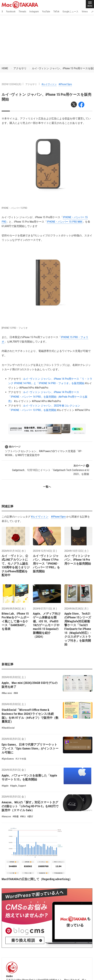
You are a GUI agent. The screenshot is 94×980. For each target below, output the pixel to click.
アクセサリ (20, 68)
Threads (22, 12)
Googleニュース (70, 12)
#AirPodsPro (42, 388)
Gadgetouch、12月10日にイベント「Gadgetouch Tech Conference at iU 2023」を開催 (51, 470)
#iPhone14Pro (27, 388)
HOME (5, 68)
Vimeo (85, 12)
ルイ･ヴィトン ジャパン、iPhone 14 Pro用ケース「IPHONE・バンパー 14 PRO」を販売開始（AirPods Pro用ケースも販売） (48, 397)
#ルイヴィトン (49, 84)
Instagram (34, 12)
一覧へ (47, 487)
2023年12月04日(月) (11, 84)
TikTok (56, 12)
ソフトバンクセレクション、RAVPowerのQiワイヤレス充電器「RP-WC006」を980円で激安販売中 (44, 451)
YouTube (46, 12)
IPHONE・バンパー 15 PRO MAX (65, 222)
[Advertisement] (47, 39)
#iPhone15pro (65, 84)
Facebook (11, 12)
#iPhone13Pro (82, 410)
